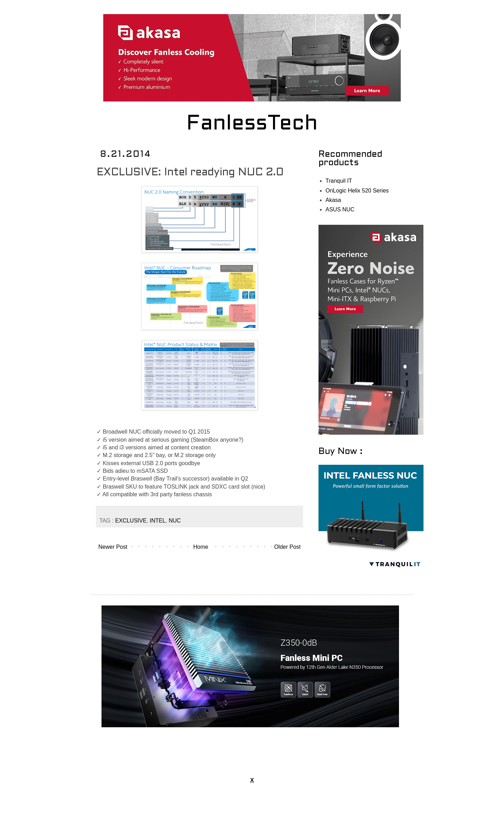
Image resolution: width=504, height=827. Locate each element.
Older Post (287, 547)
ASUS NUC (340, 209)
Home (201, 547)
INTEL (158, 521)
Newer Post (113, 547)
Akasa (333, 200)
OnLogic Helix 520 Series (357, 191)
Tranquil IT (339, 181)
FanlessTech (252, 124)
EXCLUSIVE (131, 521)
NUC (175, 521)
